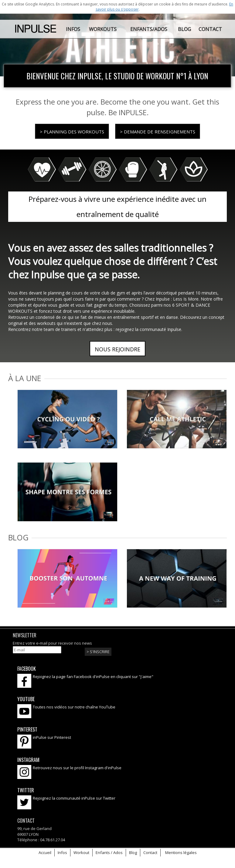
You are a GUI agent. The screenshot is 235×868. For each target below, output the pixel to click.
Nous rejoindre (118, 349)
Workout (81, 852)
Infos (62, 852)
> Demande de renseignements (158, 132)
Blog (133, 852)
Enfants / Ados (109, 852)
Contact (150, 852)
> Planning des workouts (72, 132)
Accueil (45, 852)
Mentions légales (181, 852)
